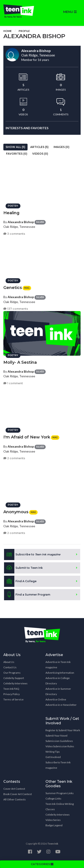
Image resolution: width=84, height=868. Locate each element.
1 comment (13, 383)
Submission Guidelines (59, 741)
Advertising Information (60, 673)
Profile (24, 31)
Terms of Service (13, 699)
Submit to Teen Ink (23, 568)
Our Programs (12, 673)
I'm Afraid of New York (27, 437)
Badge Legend (54, 825)
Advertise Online (56, 699)
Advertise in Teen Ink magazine (58, 665)
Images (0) (61, 147)
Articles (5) (39, 147)
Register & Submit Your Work (63, 730)
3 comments (14, 234)
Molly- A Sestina (20, 362)
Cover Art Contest (14, 789)
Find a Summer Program (27, 595)
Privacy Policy (12, 694)
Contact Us (10, 667)
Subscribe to (32, 554)
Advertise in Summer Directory (58, 691)
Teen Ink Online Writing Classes (60, 807)
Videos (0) (40, 154)
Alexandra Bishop (21, 222)
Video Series (53, 820)
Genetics (13, 288)
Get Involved (53, 757)
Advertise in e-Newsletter (61, 705)
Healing (11, 213)
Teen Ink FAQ (11, 689)
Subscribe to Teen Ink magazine (58, 765)
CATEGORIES (42, 864)
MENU (70, 12)
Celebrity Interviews (15, 683)
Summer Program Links (60, 793)
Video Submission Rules (60, 746)
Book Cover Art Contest (18, 794)
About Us (9, 662)
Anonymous (16, 512)
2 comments (14, 458)
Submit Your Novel (56, 736)
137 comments (16, 309)
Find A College (20, 581)
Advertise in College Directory (58, 681)
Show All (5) (15, 147)
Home (8, 31)
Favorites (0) (17, 154)
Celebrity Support (14, 678)
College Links (53, 798)
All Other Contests (15, 799)
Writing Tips (53, 752)
